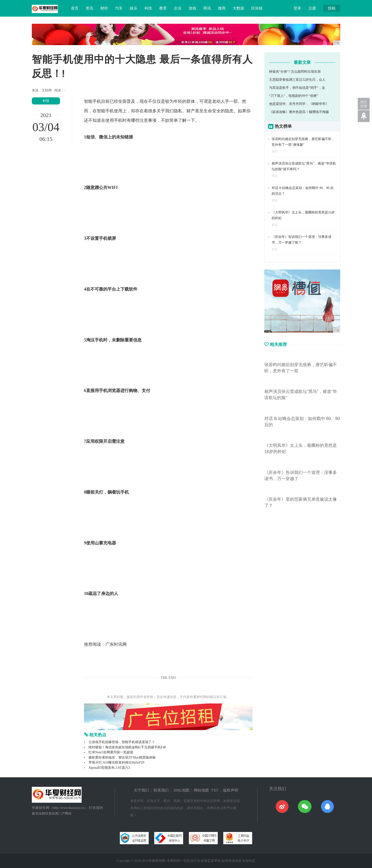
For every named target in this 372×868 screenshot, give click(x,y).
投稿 (332, 8)
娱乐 (134, 8)
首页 (75, 8)
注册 (312, 8)
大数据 (238, 8)
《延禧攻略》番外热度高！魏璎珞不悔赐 (299, 112)
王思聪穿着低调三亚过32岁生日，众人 (297, 80)
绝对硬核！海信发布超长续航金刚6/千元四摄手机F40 (127, 747)
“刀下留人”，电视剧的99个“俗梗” (294, 96)
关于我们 (141, 790)
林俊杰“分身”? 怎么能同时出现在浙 (295, 72)
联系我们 (161, 790)
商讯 (207, 8)
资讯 (89, 8)
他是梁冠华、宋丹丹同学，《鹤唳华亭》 (299, 104)
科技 (148, 8)
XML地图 (181, 790)
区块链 (257, 8)
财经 (104, 8)
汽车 (119, 8)
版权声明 (231, 790)
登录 (297, 8)
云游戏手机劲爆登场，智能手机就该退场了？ (122, 742)
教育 (163, 8)
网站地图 (201, 790)
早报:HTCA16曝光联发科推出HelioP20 (116, 762)
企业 (178, 8)
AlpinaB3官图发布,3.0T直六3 (109, 768)
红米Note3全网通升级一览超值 (111, 752)
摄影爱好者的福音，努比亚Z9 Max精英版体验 (122, 757)
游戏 (192, 8)
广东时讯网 (116, 644)
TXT (215, 790)
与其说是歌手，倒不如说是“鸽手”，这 (297, 88)
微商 (222, 8)
